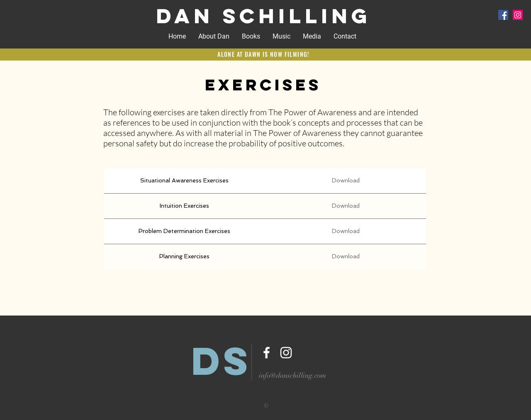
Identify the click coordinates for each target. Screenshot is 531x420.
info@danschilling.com (292, 375)
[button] (281, 36)
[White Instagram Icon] (286, 353)
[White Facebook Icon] (267, 353)
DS (222, 361)
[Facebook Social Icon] (503, 15)
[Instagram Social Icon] (518, 15)
